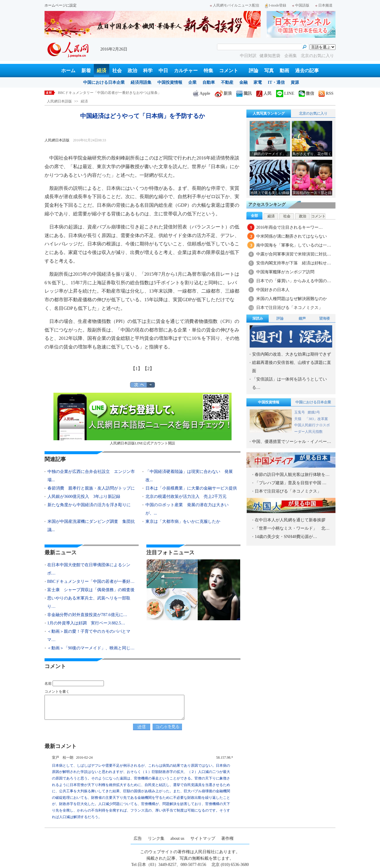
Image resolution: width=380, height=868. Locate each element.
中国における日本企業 (104, 82)
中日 (163, 71)
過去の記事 (307, 71)
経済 (102, 71)
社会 (117, 71)
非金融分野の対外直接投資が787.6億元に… (87, 615)
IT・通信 (276, 82)
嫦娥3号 (314, 412)
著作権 (227, 838)
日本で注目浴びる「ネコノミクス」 (289, 308)
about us (177, 838)
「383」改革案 (316, 419)
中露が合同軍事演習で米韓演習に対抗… (294, 254)
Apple (202, 93)
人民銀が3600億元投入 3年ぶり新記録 (84, 497)
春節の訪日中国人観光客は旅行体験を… (292, 475)
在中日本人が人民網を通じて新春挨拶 (290, 520)
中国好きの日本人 (273, 290)
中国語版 (301, 5)
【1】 (137, 368)
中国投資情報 (170, 82)
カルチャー (186, 71)
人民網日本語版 (59, 101)
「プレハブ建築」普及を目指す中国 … (291, 483)
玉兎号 (300, 412)
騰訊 (244, 93)
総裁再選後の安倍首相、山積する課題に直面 (292, 367)
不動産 (227, 82)
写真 (269, 71)
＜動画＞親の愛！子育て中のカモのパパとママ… (89, 636)
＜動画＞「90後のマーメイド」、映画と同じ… (91, 648)
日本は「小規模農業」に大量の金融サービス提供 (191, 488)
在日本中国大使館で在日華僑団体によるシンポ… (89, 569)
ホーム (68, 71)
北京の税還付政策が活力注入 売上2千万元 (186, 497)
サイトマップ (203, 838)
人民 (264, 93)
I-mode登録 (276, 5)
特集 (208, 71)
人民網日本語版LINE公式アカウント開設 (142, 419)
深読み (258, 318)
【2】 (148, 368)
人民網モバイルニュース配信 (235, 5)
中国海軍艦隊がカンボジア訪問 (285, 272)
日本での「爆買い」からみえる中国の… (294, 281)
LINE (285, 93)
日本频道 (324, 5)
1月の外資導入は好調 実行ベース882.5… (86, 623)
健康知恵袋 (270, 56)
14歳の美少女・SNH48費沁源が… (286, 537)
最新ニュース (61, 553)
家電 (258, 82)
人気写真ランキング (269, 113)
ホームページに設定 (61, 5)
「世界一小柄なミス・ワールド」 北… (292, 528)
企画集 (291, 56)
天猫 (298, 419)
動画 (284, 71)
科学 (148, 71)
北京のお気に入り (317, 56)
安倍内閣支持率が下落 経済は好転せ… (294, 263)
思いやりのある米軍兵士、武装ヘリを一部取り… (89, 602)
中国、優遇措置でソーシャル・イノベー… (292, 442)
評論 (254, 71)
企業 (192, 82)
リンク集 (156, 838)
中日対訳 (248, 56)
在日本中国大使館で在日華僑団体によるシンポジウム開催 (104, 93)
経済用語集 (141, 82)
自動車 (209, 82)
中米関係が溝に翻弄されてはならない (292, 236)
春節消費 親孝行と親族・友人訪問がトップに (91, 488)
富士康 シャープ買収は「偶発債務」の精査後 (91, 590)
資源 (295, 82)
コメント (229, 71)
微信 (306, 93)
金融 (243, 82)
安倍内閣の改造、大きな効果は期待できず (292, 354)
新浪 (223, 93)
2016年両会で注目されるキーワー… (289, 227)
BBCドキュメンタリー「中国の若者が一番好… (91, 581)
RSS (326, 93)
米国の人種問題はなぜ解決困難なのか (292, 299)
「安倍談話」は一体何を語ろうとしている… (289, 383)
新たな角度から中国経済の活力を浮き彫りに (89, 505)
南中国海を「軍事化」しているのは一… (294, 245)
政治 (132, 71)
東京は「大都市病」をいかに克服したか (183, 521)
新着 (86, 71)
